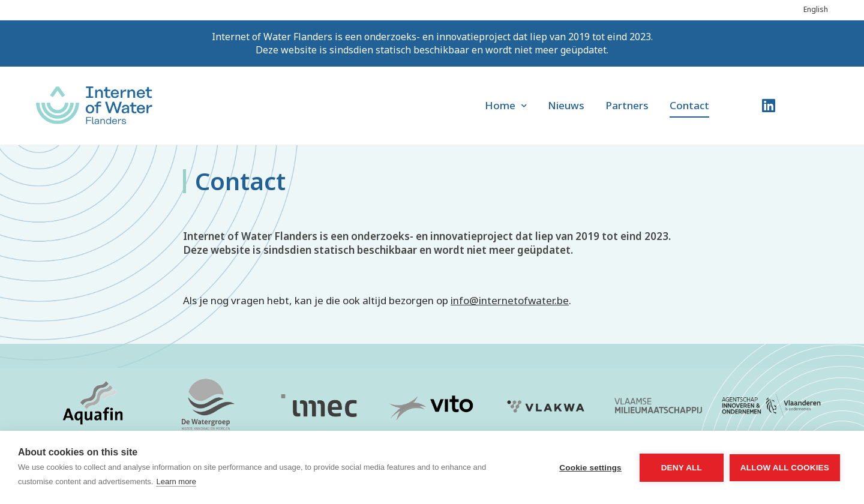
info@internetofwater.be (510, 300)
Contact (689, 105)
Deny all (682, 468)
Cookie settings (590, 468)
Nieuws (566, 105)
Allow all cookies (785, 468)
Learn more (176, 481)
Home (506, 106)
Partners (627, 105)
